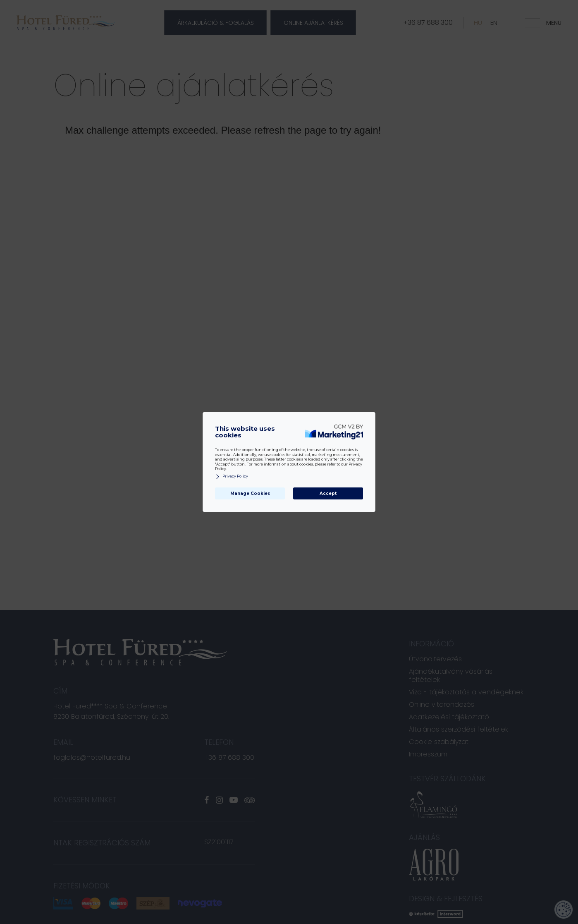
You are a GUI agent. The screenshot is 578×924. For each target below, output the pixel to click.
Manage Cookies (250, 493)
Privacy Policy (232, 476)
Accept (328, 493)
